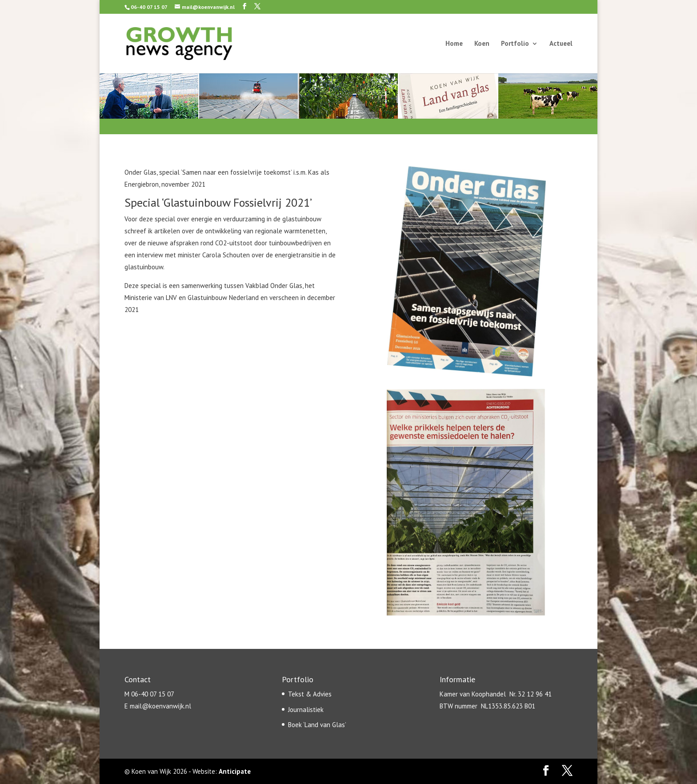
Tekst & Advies (310, 694)
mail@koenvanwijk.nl (160, 706)
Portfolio (515, 44)
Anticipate (235, 771)
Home (454, 44)
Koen (482, 44)
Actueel (561, 44)
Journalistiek (306, 710)
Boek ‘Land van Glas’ (317, 725)
